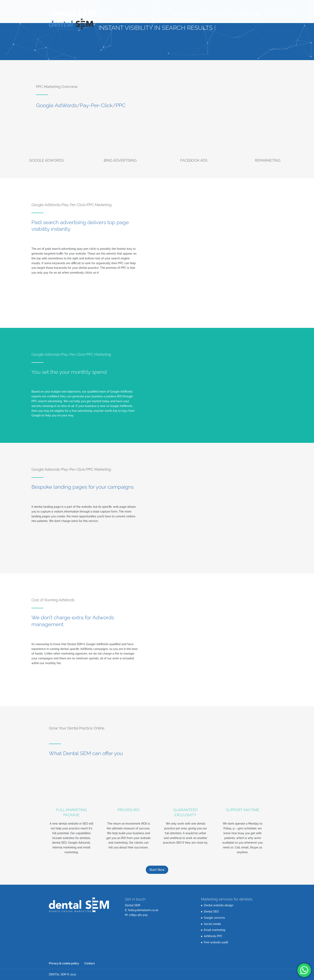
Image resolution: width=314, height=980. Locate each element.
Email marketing (215, 930)
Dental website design (219, 905)
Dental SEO (211, 912)
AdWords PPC (213, 936)
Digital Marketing (187, 15)
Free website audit (246, 15)
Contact (216, 15)
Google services (214, 918)
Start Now (157, 870)
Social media (212, 924)
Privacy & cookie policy (64, 963)
